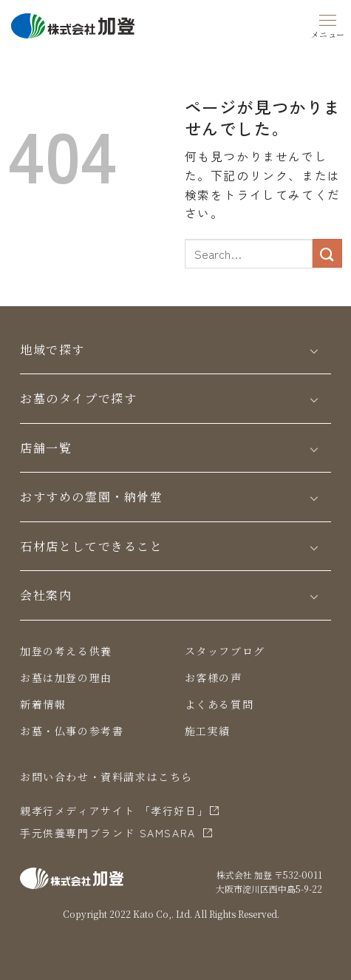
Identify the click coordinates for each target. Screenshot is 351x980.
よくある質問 (219, 704)
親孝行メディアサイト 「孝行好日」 (114, 811)
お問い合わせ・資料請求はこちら (106, 777)
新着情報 (43, 704)
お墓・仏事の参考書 (72, 731)
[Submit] (327, 253)
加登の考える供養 (66, 651)
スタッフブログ (225, 651)
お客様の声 (214, 677)
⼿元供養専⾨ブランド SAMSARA (108, 833)
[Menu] (328, 24)
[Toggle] (314, 350)
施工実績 (208, 731)
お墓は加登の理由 (66, 677)
